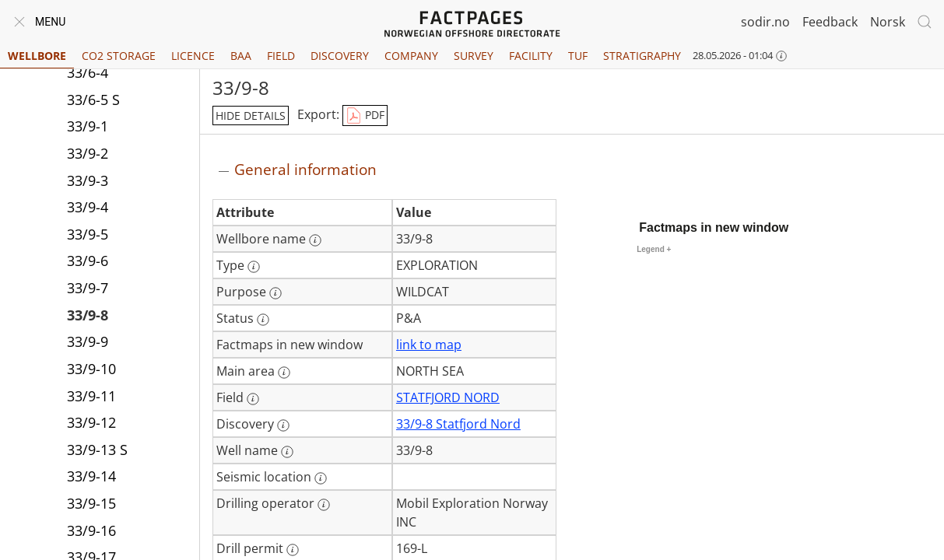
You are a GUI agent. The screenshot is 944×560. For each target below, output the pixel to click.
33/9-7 (88, 288)
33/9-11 (91, 396)
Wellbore (37, 56)
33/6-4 (88, 72)
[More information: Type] (254, 267)
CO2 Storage (119, 56)
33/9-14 (91, 476)
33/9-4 (88, 207)
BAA (241, 56)
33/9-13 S (97, 450)
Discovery (340, 56)
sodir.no (765, 22)
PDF (365, 116)
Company (411, 56)
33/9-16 (91, 530)
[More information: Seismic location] (321, 478)
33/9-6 (88, 261)
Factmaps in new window (714, 227)
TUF (578, 56)
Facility (531, 56)
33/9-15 (91, 503)
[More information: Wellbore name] (315, 240)
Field (281, 56)
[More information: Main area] (284, 373)
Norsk (888, 22)
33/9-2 (88, 153)
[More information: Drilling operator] (324, 505)
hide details (251, 115)
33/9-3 (88, 180)
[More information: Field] (253, 399)
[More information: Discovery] (283, 425)
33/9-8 (88, 315)
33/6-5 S (93, 100)
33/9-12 (91, 422)
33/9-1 (88, 126)
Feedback (830, 22)
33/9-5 (88, 234)
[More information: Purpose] (275, 293)
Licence (193, 56)
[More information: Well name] (287, 452)
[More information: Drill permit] (293, 550)
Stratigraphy (642, 56)
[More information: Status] (263, 320)
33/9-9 (88, 341)
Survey (474, 56)
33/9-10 (91, 369)
